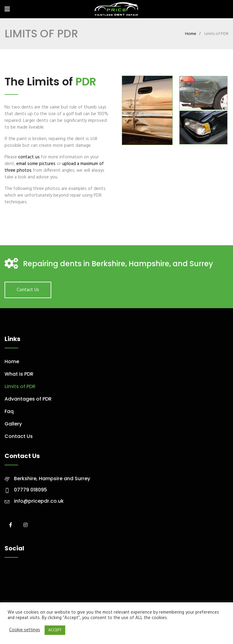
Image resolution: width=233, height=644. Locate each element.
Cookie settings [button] (25, 630)
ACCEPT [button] (55, 630)
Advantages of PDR (28, 399)
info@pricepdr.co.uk (39, 501)
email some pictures (36, 164)
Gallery (13, 424)
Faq (9, 411)
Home (191, 34)
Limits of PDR (20, 386)
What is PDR (19, 374)
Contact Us (28, 290)
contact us (29, 157)
